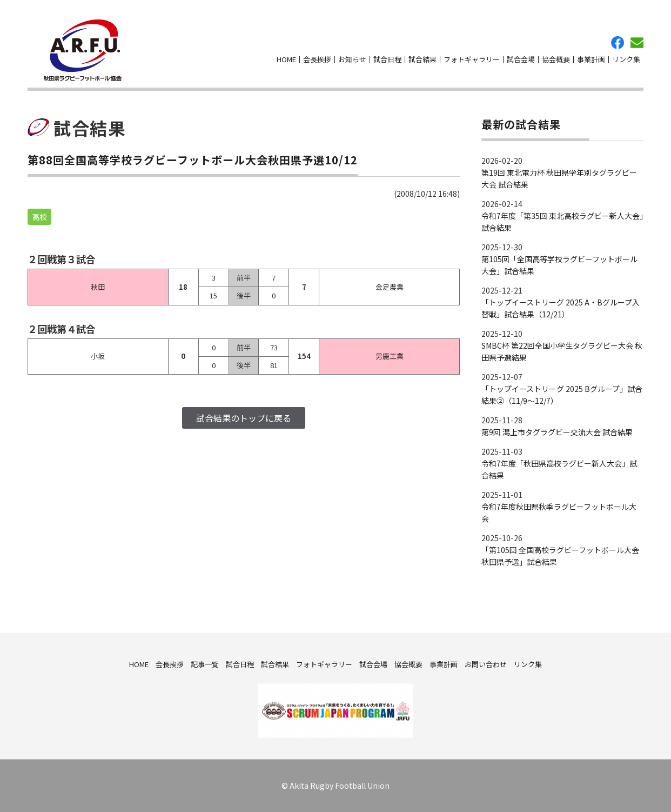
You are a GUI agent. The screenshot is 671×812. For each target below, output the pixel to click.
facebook (618, 43)
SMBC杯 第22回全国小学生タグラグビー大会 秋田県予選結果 (562, 351)
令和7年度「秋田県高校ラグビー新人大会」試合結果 (559, 469)
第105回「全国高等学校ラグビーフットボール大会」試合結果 (559, 265)
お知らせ (352, 59)
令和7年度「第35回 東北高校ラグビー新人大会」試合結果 (562, 222)
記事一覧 (205, 664)
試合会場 (521, 59)
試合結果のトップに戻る (244, 418)
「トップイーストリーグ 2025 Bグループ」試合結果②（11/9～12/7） (562, 395)
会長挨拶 (317, 59)
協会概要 (556, 59)
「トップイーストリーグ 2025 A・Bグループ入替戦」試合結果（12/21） (561, 308)
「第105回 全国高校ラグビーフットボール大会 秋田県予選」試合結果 (560, 556)
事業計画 (591, 59)
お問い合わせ (637, 43)
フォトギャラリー (472, 59)
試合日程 (387, 59)
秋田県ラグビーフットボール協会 (83, 50)
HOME (286, 59)
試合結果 (422, 59)
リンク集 (626, 59)
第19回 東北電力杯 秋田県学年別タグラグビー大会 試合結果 (559, 178)
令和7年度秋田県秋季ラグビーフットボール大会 (559, 513)
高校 (39, 217)
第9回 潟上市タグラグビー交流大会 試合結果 (557, 432)
